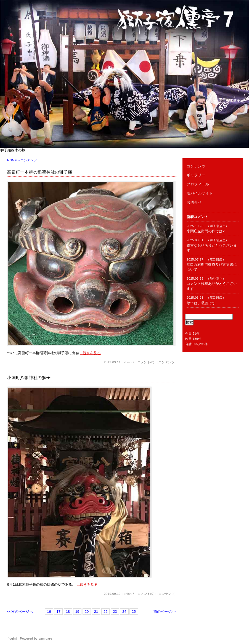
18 (68, 612)
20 (87, 612)
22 (105, 612)
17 (58, 612)
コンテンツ (167, 362)
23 (115, 612)
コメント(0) (146, 362)
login (12, 638)
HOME (12, 160)
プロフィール (198, 184)
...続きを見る (91, 353)
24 (124, 612)
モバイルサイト (200, 193)
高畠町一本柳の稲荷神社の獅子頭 (40, 172)
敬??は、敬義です (201, 303)
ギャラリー (196, 175)
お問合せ (194, 202)
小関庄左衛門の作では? (206, 231)
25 (134, 612)
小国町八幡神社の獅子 (29, 378)
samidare (46, 638)
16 (49, 612)
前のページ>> (165, 612)
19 (77, 612)
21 (96, 612)
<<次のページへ (20, 612)
